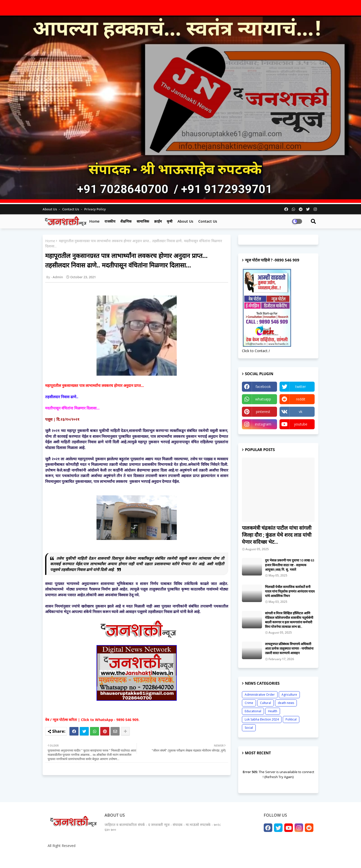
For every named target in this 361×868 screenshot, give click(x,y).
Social (249, 728)
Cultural (265, 703)
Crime (249, 703)
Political (291, 719)
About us (185, 221)
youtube (301, 424)
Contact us (71, 209)
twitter (301, 387)
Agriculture (289, 695)
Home (94, 221)
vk (301, 412)
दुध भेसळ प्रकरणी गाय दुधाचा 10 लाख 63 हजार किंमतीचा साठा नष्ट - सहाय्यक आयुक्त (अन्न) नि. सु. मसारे (290, 565)
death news (286, 703)
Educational (253, 711)
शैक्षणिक (126, 221)
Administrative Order (260, 695)
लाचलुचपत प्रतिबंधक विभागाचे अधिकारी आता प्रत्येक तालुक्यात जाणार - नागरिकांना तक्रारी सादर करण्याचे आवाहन (289, 648)
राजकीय (110, 221)
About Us (50, 209)
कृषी (170, 221)
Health (273, 711)
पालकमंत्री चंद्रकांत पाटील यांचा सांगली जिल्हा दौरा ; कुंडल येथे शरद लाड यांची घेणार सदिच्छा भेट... (277, 535)
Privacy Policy (95, 209)
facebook (263, 387)
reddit (301, 399)
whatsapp (263, 399)
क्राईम (158, 221)
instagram (263, 424)
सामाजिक (143, 221)
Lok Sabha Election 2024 (262, 719)
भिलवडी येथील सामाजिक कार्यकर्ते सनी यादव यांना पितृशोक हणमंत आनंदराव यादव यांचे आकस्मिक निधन (290, 591)
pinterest (263, 412)
